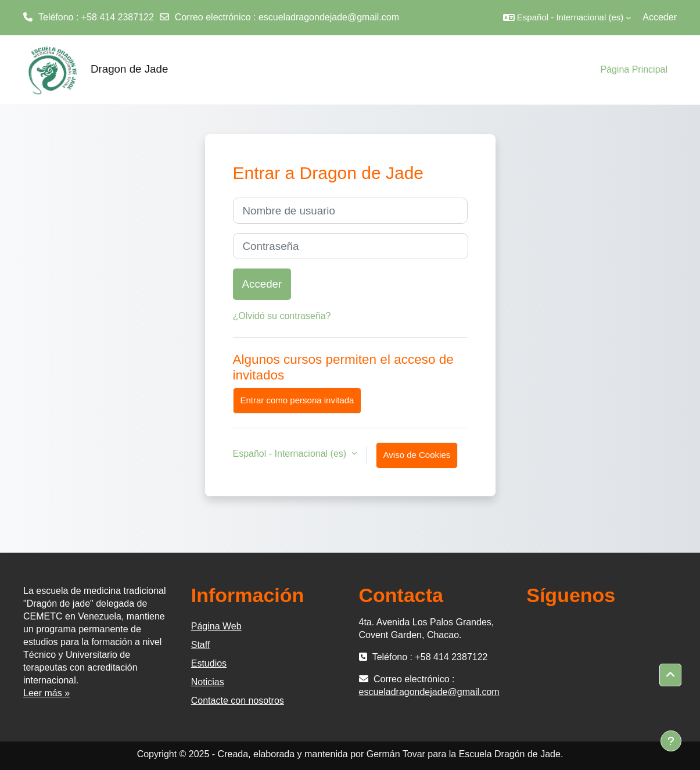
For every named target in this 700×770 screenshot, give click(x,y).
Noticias (208, 682)
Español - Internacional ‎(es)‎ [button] (291, 454)
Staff (201, 645)
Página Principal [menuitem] (634, 69)
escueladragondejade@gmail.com (329, 17)
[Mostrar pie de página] (671, 741)
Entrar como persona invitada (297, 400)
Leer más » (46, 693)
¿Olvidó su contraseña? (282, 316)
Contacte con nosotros (238, 701)
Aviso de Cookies (417, 455)
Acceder (660, 17)
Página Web (216, 626)
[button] (567, 17)
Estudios (209, 663)
